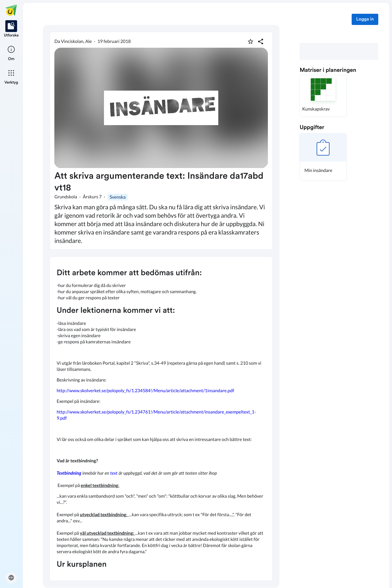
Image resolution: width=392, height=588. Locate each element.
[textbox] (161, 419)
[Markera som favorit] (250, 42)
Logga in (365, 19)
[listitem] (11, 29)
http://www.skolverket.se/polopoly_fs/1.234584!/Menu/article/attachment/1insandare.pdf (145, 391)
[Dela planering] (261, 42)
